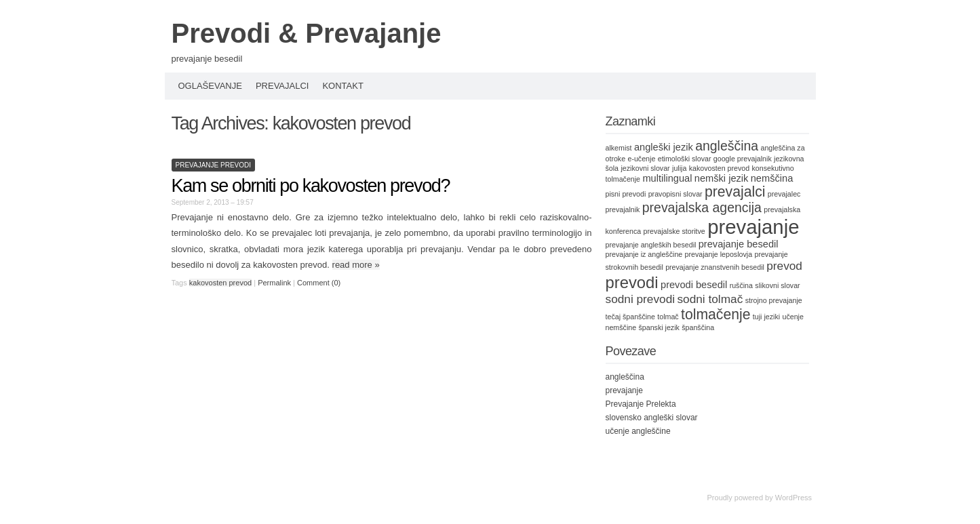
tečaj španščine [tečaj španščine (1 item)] (630, 317)
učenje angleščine (638, 431)
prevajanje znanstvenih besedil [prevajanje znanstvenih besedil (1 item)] (715, 267)
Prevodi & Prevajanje (307, 33)
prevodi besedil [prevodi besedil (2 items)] (694, 285)
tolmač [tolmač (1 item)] (668, 317)
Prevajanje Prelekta (641, 404)
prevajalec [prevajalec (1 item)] (784, 194)
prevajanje (624, 390)
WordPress (793, 498)
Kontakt (342, 86)
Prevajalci (282, 86)
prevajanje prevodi (214, 165)
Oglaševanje (210, 86)
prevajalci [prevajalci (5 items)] (735, 192)
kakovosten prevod (220, 283)
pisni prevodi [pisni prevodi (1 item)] (626, 194)
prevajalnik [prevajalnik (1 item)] (623, 209)
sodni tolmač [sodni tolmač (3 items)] (710, 299)
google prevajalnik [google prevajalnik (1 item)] (743, 159)
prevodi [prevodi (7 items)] (632, 282)
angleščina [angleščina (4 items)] (727, 146)
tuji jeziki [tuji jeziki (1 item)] (766, 317)
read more (356, 265)
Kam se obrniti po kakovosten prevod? (311, 186)
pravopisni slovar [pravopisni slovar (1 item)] (675, 194)
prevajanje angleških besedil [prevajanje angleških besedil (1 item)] (651, 245)
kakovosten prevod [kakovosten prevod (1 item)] (719, 168)
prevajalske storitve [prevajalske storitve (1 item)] (674, 231)
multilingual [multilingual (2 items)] (667, 178)
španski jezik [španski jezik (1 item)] (659, 327)
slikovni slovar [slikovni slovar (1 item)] (777, 285)
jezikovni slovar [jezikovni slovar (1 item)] (645, 168)
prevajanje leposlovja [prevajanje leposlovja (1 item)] (719, 254)
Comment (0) (319, 283)
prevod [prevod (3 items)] (784, 266)
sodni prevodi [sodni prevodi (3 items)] (641, 299)
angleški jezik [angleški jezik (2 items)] (664, 147)
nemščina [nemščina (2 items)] (772, 178)
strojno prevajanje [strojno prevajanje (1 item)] (774, 300)
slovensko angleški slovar (652, 418)
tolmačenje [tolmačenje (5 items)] (716, 314)
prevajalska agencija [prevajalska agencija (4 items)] (702, 207)
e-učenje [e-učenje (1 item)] (641, 159)
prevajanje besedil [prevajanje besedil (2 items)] (739, 244)
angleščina (625, 377)
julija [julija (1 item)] (679, 168)
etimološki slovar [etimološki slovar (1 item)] (685, 159)
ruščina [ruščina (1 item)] (741, 285)
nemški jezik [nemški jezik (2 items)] (722, 178)
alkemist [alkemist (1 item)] (619, 148)
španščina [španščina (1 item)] (698, 327)
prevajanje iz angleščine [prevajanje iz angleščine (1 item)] (644, 254)
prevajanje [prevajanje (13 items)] (753, 227)
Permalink (274, 283)
